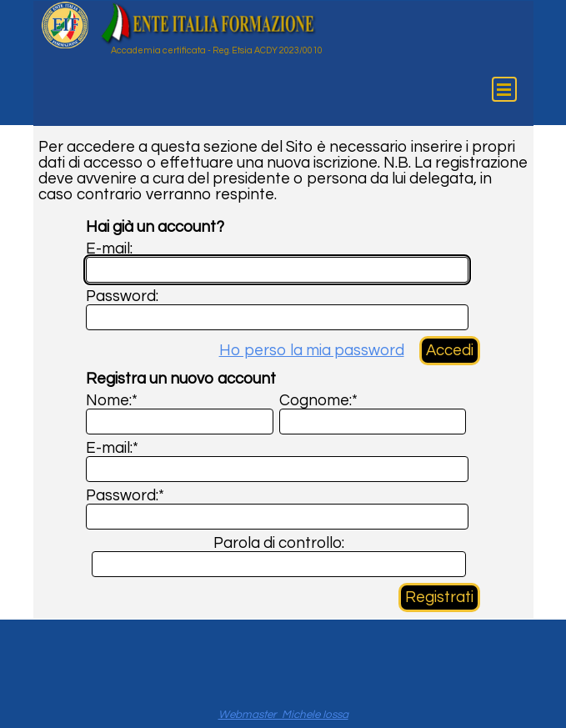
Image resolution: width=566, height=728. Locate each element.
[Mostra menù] (504, 89)
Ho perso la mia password (312, 351)
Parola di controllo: (279, 543)
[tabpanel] (283, 714)
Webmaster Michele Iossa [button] (283, 715)
